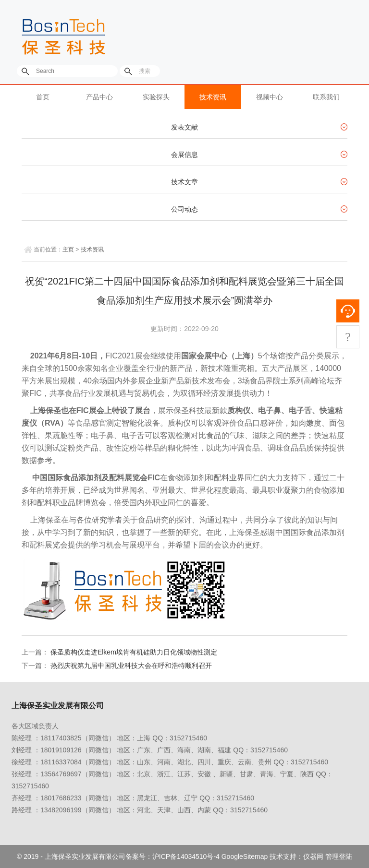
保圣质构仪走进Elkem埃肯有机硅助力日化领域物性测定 (134, 652)
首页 (43, 97)
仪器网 (313, 856)
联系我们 (326, 97)
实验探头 (156, 97)
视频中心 (270, 97)
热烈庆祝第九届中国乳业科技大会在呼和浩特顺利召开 (131, 666)
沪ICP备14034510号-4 (186, 856)
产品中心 (99, 97)
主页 (68, 250)
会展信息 (184, 155)
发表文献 (184, 127)
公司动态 (184, 209)
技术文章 (184, 182)
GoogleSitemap (245, 856)
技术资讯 (213, 97)
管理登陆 (339, 856)
